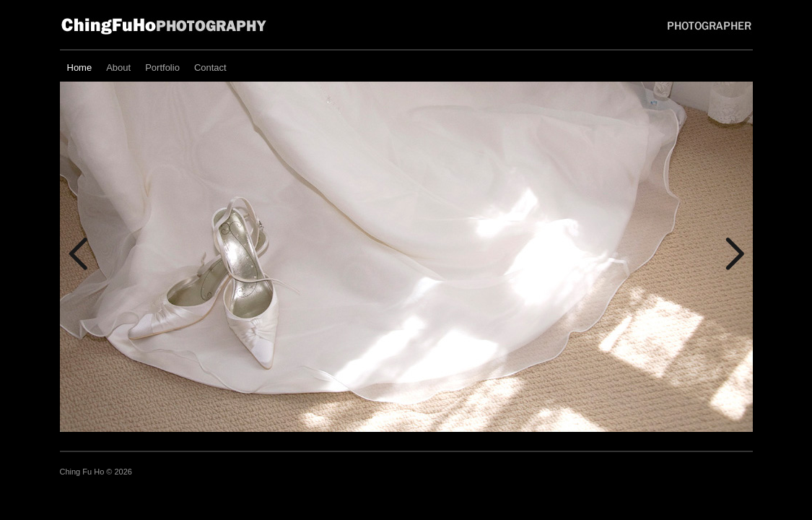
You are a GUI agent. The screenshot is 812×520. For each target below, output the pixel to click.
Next (735, 254)
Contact (210, 68)
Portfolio (162, 68)
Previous (78, 254)
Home (80, 68)
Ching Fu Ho (83, 472)
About (118, 68)
